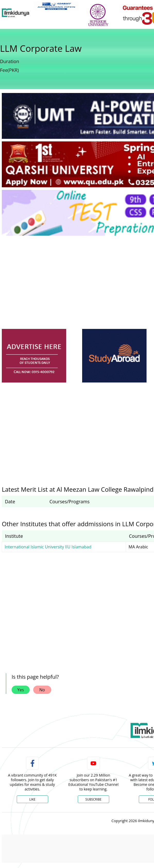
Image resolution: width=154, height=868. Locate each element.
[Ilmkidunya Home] (16, 13)
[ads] (34, 356)
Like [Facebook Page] (32, 799)
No (42, 690)
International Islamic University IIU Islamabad (48, 547)
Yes (21, 690)
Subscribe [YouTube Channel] (93, 799)
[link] (56, 6)
